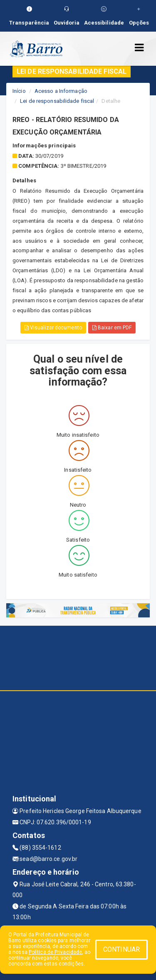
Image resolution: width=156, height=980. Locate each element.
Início (19, 91)
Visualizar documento (53, 328)
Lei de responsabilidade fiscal (57, 101)
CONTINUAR (121, 949)
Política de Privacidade (55, 952)
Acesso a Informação (61, 91)
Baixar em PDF (112, 328)
